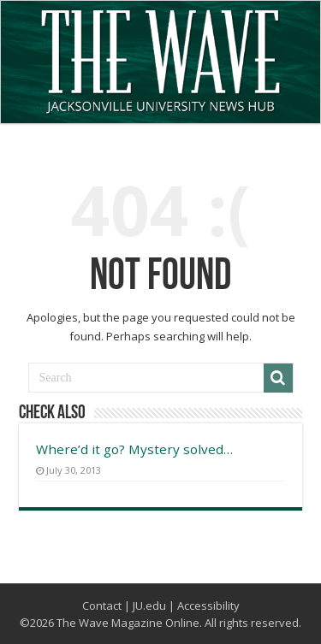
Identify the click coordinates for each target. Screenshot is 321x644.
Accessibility (208, 606)
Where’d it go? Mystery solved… (134, 449)
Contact (102, 606)
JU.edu (149, 606)
